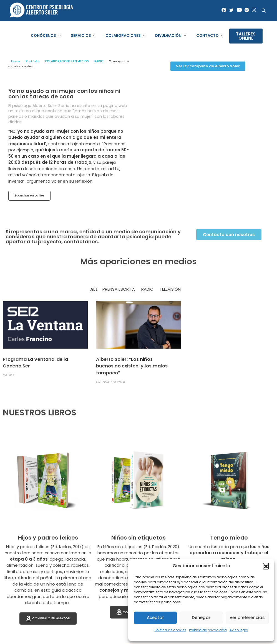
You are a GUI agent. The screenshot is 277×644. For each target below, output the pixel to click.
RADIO (99, 61)
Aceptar (155, 618)
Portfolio (33, 61)
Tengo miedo (229, 538)
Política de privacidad (208, 630)
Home (16, 61)
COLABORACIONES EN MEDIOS (67, 61)
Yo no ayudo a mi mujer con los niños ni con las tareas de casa (64, 94)
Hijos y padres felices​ (48, 538)
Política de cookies (170, 630)
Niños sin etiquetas (138, 538)
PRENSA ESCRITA (111, 382)
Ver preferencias (247, 618)
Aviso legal (239, 630)
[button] (266, 566)
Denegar (201, 618)
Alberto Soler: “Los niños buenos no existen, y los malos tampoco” (132, 366)
